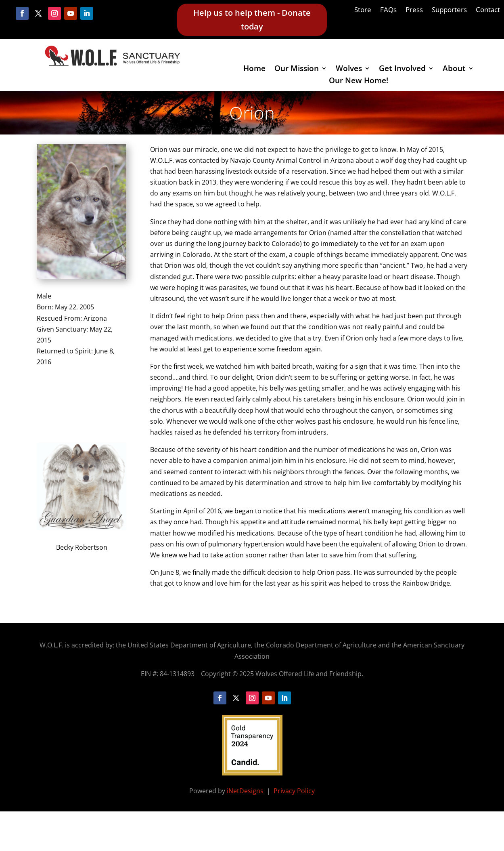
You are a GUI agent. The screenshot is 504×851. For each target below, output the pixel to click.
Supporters (449, 11)
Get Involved (402, 69)
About (454, 69)
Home (254, 69)
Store (363, 11)
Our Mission (297, 69)
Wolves (349, 69)
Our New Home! (359, 82)
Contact (488, 11)
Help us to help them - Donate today (252, 20)
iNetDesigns (246, 791)
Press (414, 11)
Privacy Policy (294, 791)
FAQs (388, 11)
